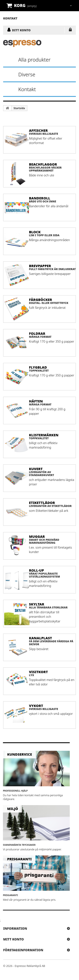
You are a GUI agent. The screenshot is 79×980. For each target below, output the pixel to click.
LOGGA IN (70, 30)
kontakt (10, 18)
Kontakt (27, 89)
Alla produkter (34, 60)
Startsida (19, 108)
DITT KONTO (21, 30)
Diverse (27, 74)
